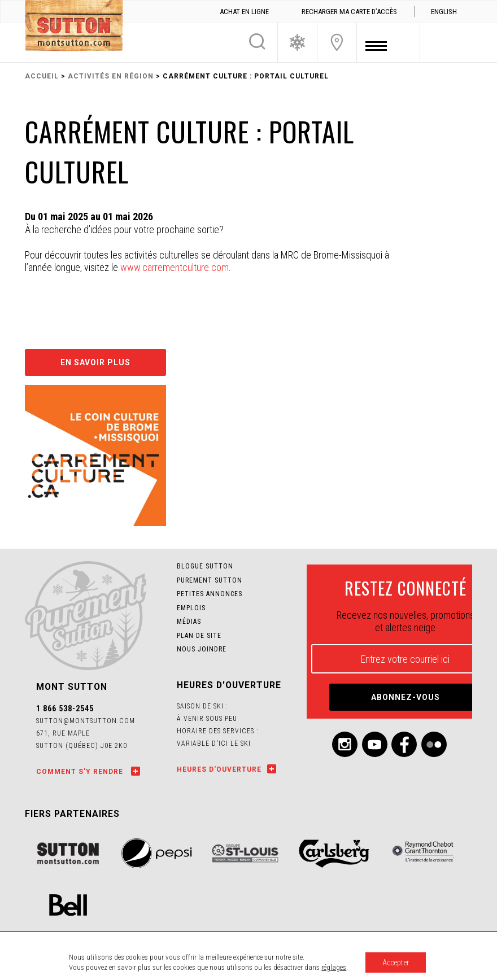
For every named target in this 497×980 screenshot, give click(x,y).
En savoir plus (95, 362)
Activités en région (111, 76)
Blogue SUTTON (205, 566)
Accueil (42, 76)
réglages (334, 967)
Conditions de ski (297, 42)
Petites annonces (210, 594)
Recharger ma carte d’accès (349, 12)
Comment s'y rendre (81, 772)
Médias (189, 622)
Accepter (396, 963)
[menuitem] (444, 12)
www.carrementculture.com (175, 267)
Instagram (345, 744)
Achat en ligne (244, 12)
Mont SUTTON (74, 27)
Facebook (404, 744)
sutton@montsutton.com (86, 721)
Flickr (434, 744)
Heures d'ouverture (219, 769)
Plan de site (199, 636)
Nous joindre (337, 42)
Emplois (191, 608)
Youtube (375, 744)
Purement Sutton (210, 580)
